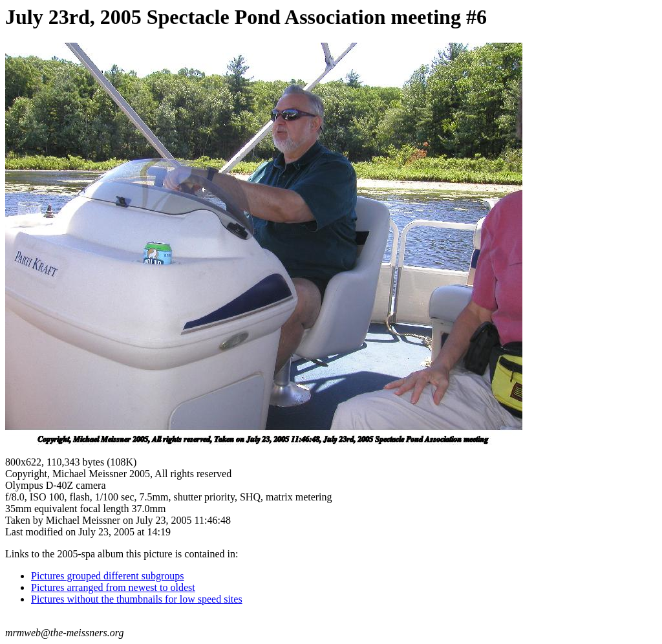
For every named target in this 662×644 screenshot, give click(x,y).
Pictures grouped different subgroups (108, 576)
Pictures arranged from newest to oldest (113, 587)
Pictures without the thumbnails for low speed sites (137, 599)
